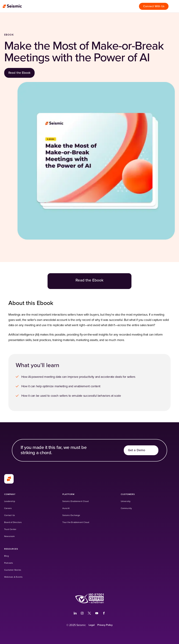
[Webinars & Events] (13, 577)
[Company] (10, 494)
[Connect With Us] (154, 6)
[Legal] (92, 625)
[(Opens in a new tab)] (75, 613)
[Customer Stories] (13, 570)
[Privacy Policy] (105, 625)
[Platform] (68, 494)
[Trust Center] (10, 529)
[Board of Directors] (13, 522)
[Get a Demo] (141, 450)
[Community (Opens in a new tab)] (126, 508)
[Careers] (8, 508)
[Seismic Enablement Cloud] (76, 501)
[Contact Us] (10, 515)
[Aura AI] (66, 508)
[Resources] (11, 549)
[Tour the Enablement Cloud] (76, 522)
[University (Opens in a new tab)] (126, 501)
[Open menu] (174, 6)
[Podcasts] (9, 563)
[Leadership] (10, 501)
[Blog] (6, 556)
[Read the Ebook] (19, 73)
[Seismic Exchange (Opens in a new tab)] (71, 515)
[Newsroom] (10, 536)
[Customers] (128, 494)
